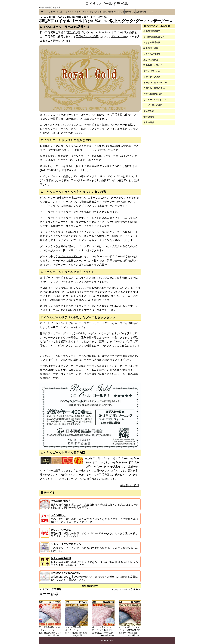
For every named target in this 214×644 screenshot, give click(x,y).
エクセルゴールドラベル (125, 589)
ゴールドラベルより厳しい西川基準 (86, 296)
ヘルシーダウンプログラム (66, 544)
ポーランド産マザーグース (156, 83)
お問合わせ (158, 12)
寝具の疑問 (119, 12)
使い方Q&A (149, 111)
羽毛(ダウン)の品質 (87, 37)
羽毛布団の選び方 (57, 12)
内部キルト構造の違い (154, 88)
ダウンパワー (119, 37)
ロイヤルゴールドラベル (107, 4)
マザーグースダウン (70, 257)
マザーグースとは (152, 77)
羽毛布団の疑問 (89, 12)
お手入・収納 (105, 12)
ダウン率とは (58, 515)
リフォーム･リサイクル (155, 100)
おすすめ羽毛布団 (61, 559)
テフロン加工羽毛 (52, 589)
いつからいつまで (152, 54)
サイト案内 (132, 12)
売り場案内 (145, 12)
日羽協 (70, 32)
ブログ (169, 12)
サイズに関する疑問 (153, 105)
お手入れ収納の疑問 (153, 94)
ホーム (43, 12)
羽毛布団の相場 (151, 48)
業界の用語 (149, 123)
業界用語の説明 (90, 586)
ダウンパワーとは (61, 530)
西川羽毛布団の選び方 (76, 310)
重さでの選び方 (151, 60)
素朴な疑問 (149, 117)
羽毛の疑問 (73, 12)
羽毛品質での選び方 (153, 65)
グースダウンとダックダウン (57, 218)
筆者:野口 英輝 (130, 486)
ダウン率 (111, 156)
